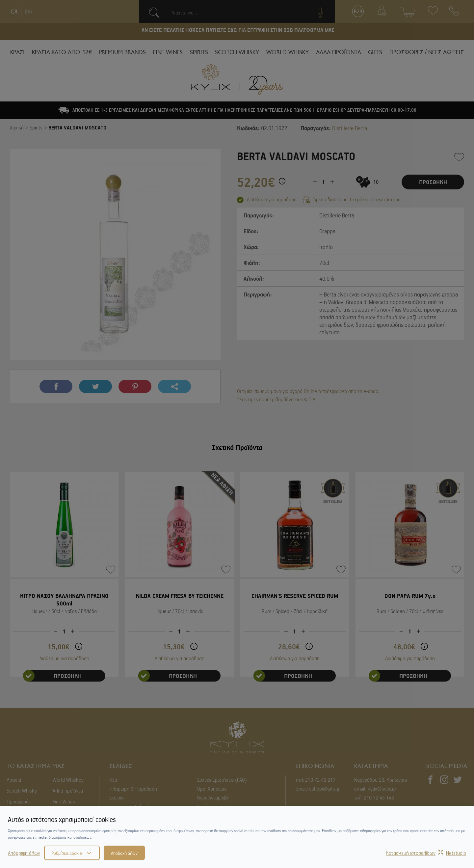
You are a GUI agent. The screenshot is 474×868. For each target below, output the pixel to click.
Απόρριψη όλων (24, 853)
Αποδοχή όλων (124, 853)
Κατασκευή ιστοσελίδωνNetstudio (426, 853)
